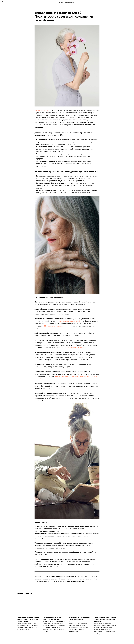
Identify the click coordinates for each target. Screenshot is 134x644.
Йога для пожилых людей (69, 321)
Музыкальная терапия (54, 326)
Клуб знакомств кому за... (74, 348)
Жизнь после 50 (41, 110)
